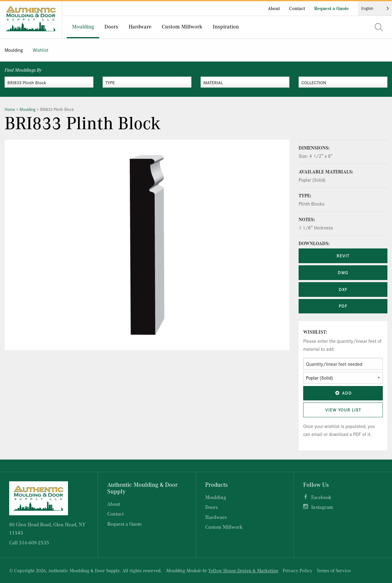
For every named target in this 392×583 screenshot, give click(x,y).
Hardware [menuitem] (140, 26)
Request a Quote (332, 8)
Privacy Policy (298, 570)
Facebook (321, 497)
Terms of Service (334, 570)
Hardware (216, 517)
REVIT (343, 256)
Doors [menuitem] (111, 26)
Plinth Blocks (311, 204)
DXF (343, 289)
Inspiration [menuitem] (226, 26)
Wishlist (41, 50)
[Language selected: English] (375, 8)
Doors (211, 507)
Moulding (14, 50)
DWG (343, 272)
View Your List (343, 410)
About (274, 8)
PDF (343, 306)
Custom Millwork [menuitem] (182, 26)
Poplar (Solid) (312, 180)
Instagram (322, 507)
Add (343, 393)
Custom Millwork (224, 527)
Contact (297, 8)
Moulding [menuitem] (83, 26)
